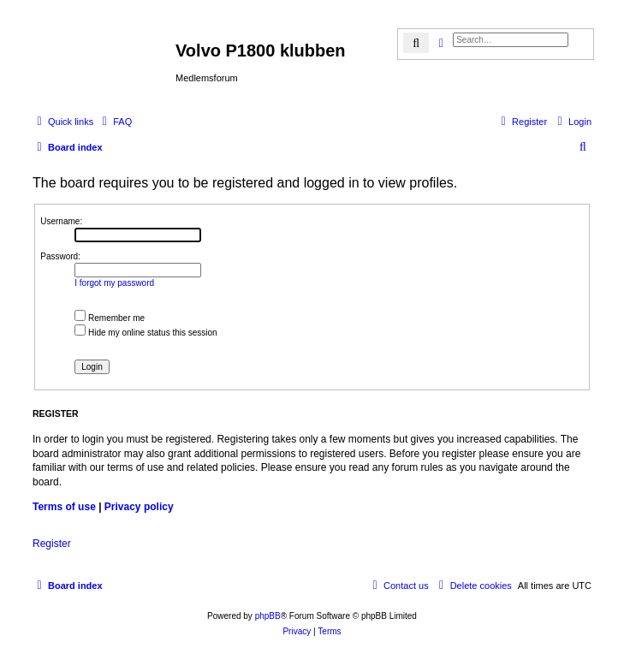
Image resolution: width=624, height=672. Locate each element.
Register (52, 544)
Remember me (110, 318)
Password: (60, 256)
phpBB (268, 616)
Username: (61, 221)
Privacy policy (139, 507)
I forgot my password (114, 283)
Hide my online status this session (146, 333)
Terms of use (64, 507)
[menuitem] (115, 122)
